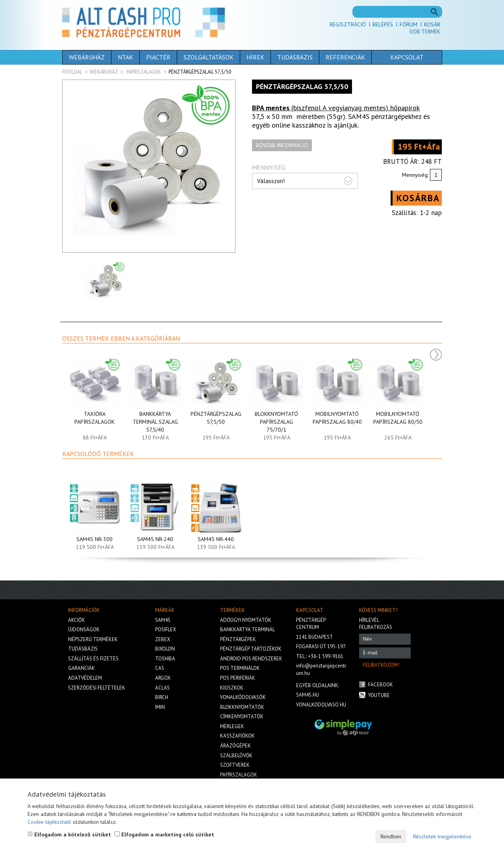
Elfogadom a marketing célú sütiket (164, 834)
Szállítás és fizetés (93, 659)
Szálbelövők (236, 756)
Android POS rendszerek (251, 659)
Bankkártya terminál (247, 629)
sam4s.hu (308, 695)
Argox (163, 678)
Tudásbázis (295, 57)
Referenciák (345, 57)
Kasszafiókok (237, 736)
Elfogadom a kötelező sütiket (69, 834)
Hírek (255, 57)
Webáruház (87, 57)
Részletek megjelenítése (442, 836)
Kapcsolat (407, 57)
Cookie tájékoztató (49, 822)
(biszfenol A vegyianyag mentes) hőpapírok (336, 108)
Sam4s (163, 620)
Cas (160, 668)
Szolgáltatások (208, 57)
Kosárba (418, 198)
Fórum (409, 24)
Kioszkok (232, 688)
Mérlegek (232, 726)
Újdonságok (84, 629)
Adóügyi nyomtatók (246, 620)
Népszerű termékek (93, 639)
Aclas (162, 688)
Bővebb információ (282, 145)
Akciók (77, 620)
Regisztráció (348, 24)
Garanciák (82, 668)
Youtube (379, 695)
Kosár (432, 24)
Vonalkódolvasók (243, 697)
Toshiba (165, 659)
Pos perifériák (238, 678)
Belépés (383, 24)
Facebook (381, 685)
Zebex (163, 639)
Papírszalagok (144, 72)
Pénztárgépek (238, 639)
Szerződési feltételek (97, 688)
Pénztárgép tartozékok (251, 649)
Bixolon (165, 649)
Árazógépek (235, 746)
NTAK (125, 57)
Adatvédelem (85, 678)
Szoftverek (235, 765)
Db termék (425, 32)
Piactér (158, 57)
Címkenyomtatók (242, 717)
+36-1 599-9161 (326, 656)
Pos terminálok (240, 668)
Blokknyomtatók (242, 707)
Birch (162, 697)
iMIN (160, 707)
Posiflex (166, 629)
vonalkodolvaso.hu (321, 705)
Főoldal (72, 72)
